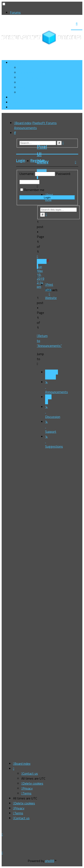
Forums (15, 12)
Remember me (34, 190)
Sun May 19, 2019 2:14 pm (41, 275)
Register (38, 160)
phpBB (50, 861)
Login (21, 160)
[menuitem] (32, 72)
